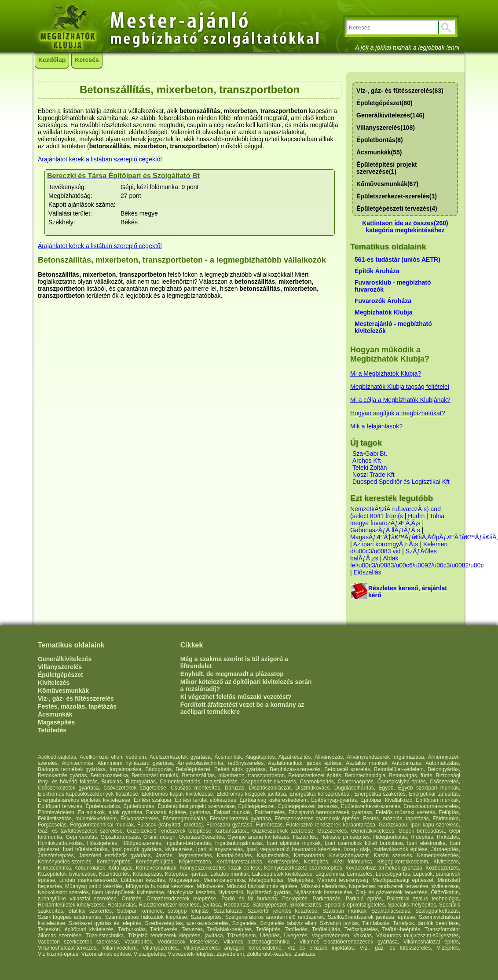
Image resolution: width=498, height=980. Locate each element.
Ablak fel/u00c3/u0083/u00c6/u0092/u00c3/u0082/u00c (417, 562)
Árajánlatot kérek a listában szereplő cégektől (100, 159)
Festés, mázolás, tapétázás (77, 706)
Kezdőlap (52, 60)
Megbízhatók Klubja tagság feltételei (400, 387)
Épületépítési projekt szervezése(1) (387, 168)
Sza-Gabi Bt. (370, 453)
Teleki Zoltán (370, 468)
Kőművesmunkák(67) (387, 184)
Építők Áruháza (377, 271)
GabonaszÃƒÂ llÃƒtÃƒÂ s (385, 530)
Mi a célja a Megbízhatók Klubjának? (400, 400)
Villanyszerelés (60, 667)
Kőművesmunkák (63, 691)
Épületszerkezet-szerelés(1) (397, 196)
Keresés (87, 60)
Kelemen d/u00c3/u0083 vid (399, 548)
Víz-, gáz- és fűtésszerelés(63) (400, 91)
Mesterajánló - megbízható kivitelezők (393, 327)
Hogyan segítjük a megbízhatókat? (398, 413)
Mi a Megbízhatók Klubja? (386, 373)
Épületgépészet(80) (384, 103)
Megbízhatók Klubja (383, 312)
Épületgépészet (60, 675)
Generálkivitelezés (65, 659)
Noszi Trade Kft (373, 475)
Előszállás (368, 572)
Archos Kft (367, 461)
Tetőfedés (52, 730)
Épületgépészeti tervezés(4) (397, 208)
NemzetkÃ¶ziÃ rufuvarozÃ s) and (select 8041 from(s (395, 512)
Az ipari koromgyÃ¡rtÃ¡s (386, 544)
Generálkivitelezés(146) (390, 115)
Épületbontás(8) (380, 140)
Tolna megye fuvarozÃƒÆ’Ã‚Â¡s (397, 519)
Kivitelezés (54, 683)
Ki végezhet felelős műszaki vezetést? (236, 697)
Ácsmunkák (55, 714)
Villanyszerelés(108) (386, 128)
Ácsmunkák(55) (379, 152)
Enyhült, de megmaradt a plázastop (232, 674)
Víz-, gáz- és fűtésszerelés (76, 698)
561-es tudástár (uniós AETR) (397, 260)
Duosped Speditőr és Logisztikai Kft (401, 482)
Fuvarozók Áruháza (383, 301)
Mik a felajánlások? (376, 426)
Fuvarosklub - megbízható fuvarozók (393, 286)
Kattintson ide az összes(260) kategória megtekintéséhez (405, 227)
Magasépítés (56, 722)
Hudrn (416, 516)
